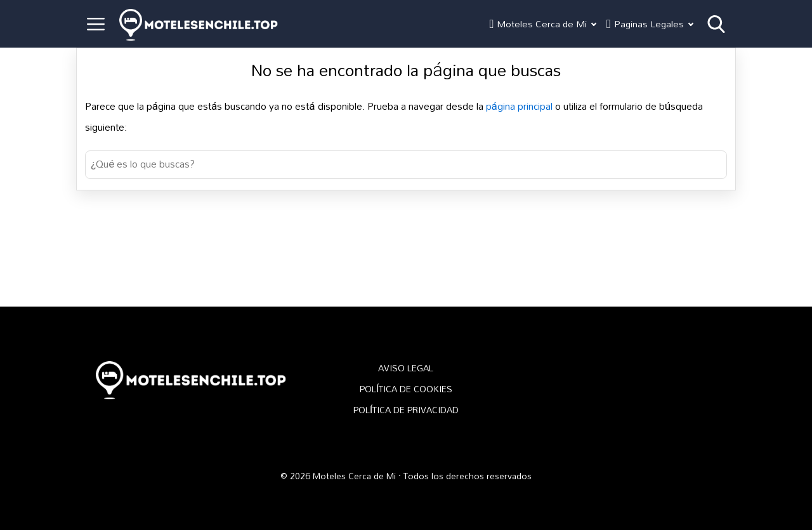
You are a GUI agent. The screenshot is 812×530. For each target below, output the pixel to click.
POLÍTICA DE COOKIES (406, 389)
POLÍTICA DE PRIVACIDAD (406, 410)
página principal (523, 106)
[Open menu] (96, 24)
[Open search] (716, 24)
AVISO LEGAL (406, 368)
